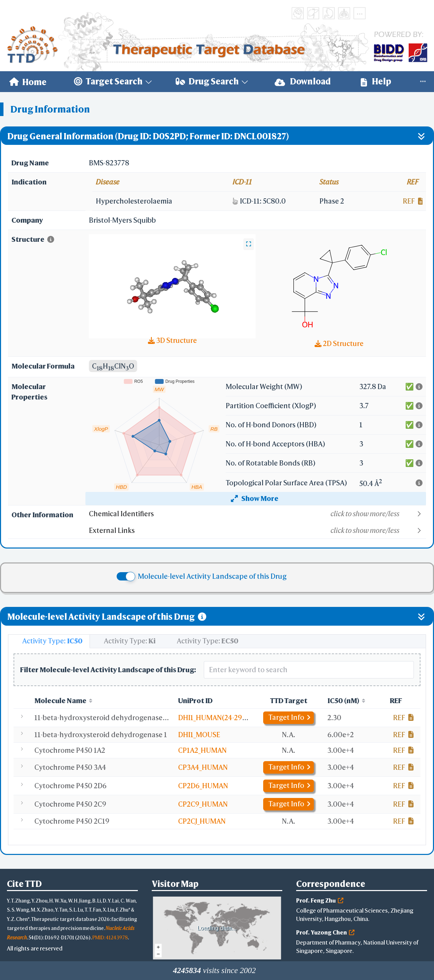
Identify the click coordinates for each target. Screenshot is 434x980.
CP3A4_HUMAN (203, 767)
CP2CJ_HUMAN (202, 821)
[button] (257, 514)
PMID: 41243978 (110, 937)
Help (376, 81)
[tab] (49, 641)
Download (303, 81)
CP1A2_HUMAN (202, 750)
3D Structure (172, 340)
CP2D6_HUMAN (203, 786)
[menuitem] (28, 82)
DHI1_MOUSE (199, 735)
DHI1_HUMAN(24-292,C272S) (224, 718)
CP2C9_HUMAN (203, 804)
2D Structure (339, 343)
